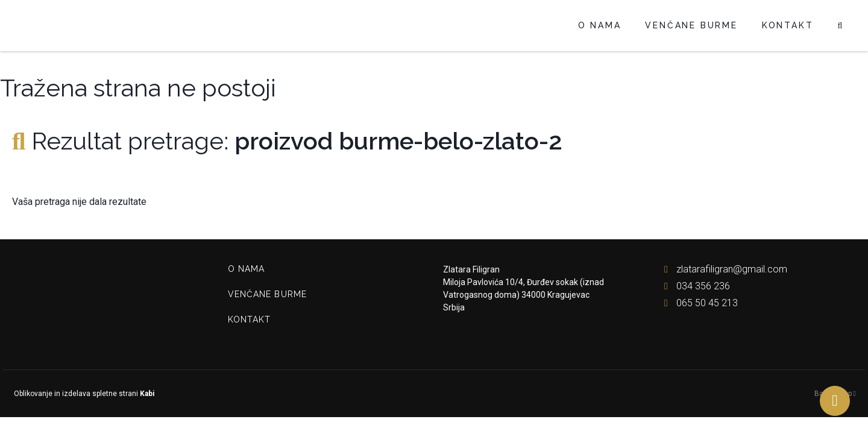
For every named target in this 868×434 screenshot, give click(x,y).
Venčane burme (691, 25)
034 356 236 (694, 286)
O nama (600, 25)
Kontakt (788, 25)
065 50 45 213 (698, 303)
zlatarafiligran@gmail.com (723, 269)
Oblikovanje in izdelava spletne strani (83, 394)
